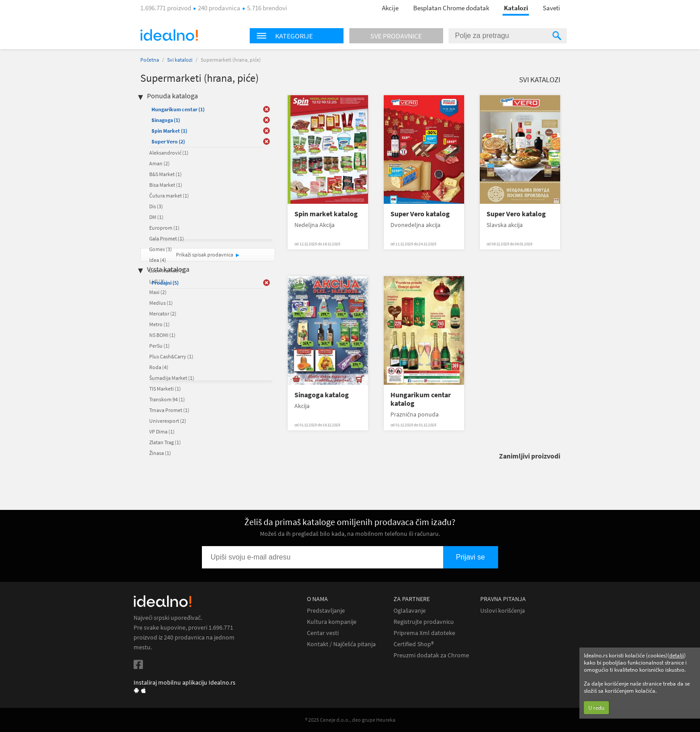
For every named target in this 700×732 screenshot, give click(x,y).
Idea (158, 260)
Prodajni (165, 283)
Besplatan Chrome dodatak (451, 8)
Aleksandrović (169, 153)
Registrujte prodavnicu (424, 622)
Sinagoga (166, 120)
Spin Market (169, 131)
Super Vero (168, 141)
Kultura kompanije (332, 622)
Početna (150, 60)
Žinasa (160, 453)
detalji (677, 655)
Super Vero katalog (420, 214)
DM (156, 217)
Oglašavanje (410, 611)
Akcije (390, 8)
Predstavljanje (326, 611)
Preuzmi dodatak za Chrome (431, 655)
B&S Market (166, 174)
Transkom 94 (167, 399)
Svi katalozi (180, 60)
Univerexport (168, 421)
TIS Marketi (165, 389)
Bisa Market (166, 185)
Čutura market (169, 196)
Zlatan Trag (165, 442)
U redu (596, 708)
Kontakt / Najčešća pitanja (341, 644)
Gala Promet (167, 238)
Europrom (164, 228)
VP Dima (162, 431)
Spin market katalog (326, 214)
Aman (159, 163)
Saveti (551, 8)
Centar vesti (323, 633)
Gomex (161, 249)
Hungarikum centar (178, 109)
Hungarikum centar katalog (421, 399)
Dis (156, 206)
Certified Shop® (414, 644)
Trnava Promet (169, 410)
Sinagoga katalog (322, 395)
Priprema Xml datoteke (424, 633)
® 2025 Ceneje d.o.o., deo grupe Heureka (350, 720)
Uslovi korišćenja (503, 611)
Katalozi (516, 8)
